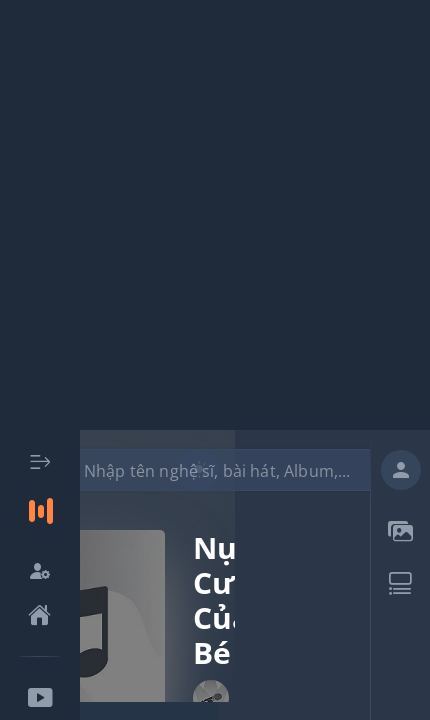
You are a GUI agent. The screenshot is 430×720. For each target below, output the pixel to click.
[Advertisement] (215, 215)
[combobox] (222, 470)
